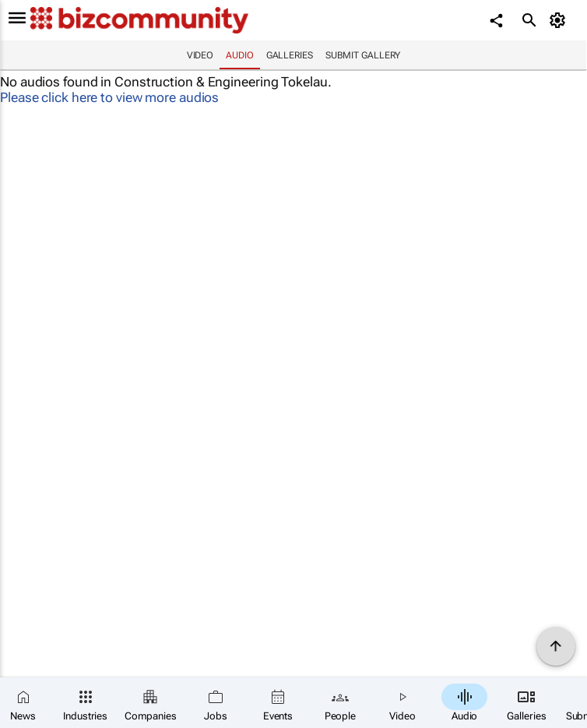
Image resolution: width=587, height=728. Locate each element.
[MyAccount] (560, 20)
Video (200, 55)
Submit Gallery (363, 55)
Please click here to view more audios (109, 97)
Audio (240, 55)
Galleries (290, 55)
